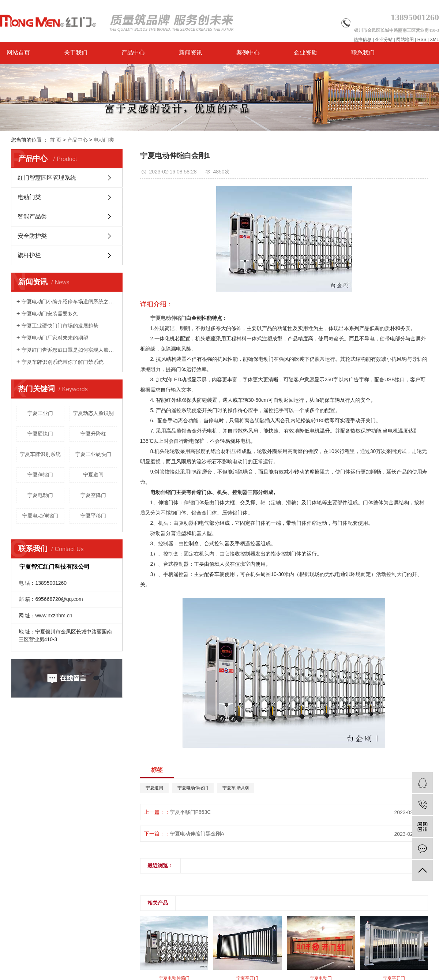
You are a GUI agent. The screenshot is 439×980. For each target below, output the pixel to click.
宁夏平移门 (93, 516)
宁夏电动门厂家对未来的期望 (55, 338)
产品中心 (133, 53)
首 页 (56, 140)
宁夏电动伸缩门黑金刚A (197, 834)
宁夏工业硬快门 (93, 454)
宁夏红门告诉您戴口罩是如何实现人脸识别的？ (69, 350)
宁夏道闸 (93, 475)
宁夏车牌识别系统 (40, 454)
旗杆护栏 (29, 255)
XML (434, 40)
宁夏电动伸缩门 (40, 516)
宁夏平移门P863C (190, 812)
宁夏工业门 (40, 413)
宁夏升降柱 (93, 434)
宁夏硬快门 (40, 434)
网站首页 (18, 53)
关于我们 (76, 53)
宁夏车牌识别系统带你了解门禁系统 (63, 362)
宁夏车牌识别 (236, 788)
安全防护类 (32, 236)
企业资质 (305, 53)
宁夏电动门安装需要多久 (50, 314)
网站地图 (405, 40)
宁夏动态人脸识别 (93, 413)
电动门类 (104, 140)
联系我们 (363, 53)
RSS (422, 40)
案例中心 (248, 53)
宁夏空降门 (93, 495)
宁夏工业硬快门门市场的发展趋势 (60, 326)
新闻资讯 (191, 53)
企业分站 (384, 40)
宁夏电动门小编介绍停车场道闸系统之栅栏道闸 (69, 302)
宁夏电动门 (40, 495)
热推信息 (363, 40)
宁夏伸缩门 (40, 475)
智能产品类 (32, 216)
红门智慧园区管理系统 (47, 178)
